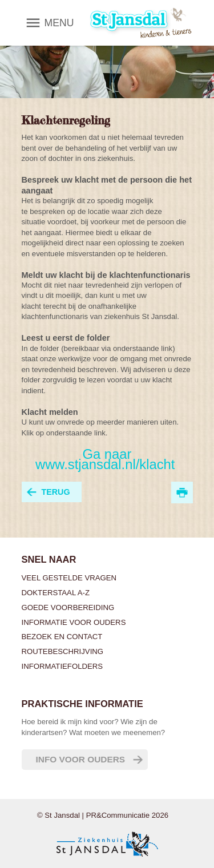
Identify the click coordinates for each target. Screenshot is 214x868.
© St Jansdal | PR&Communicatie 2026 (103, 815)
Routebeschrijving (63, 651)
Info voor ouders (81, 759)
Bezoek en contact (62, 637)
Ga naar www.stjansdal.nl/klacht (107, 459)
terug (56, 492)
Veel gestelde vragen (69, 578)
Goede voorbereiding (68, 607)
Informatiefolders (62, 666)
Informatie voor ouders (74, 622)
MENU (59, 23)
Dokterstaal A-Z (56, 593)
